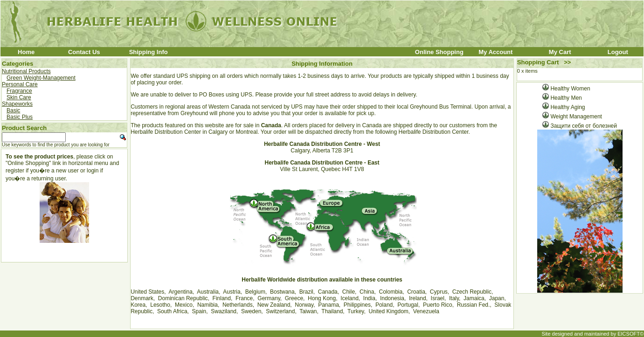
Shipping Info (149, 52)
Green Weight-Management (41, 78)
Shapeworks (17, 104)
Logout (618, 52)
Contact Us (84, 52)
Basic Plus (20, 117)
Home (26, 52)
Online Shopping (439, 52)
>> (567, 62)
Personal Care (20, 84)
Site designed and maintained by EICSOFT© (593, 334)
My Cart (560, 52)
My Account (495, 52)
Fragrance (19, 91)
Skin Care (19, 97)
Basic (13, 110)
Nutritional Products (26, 71)
